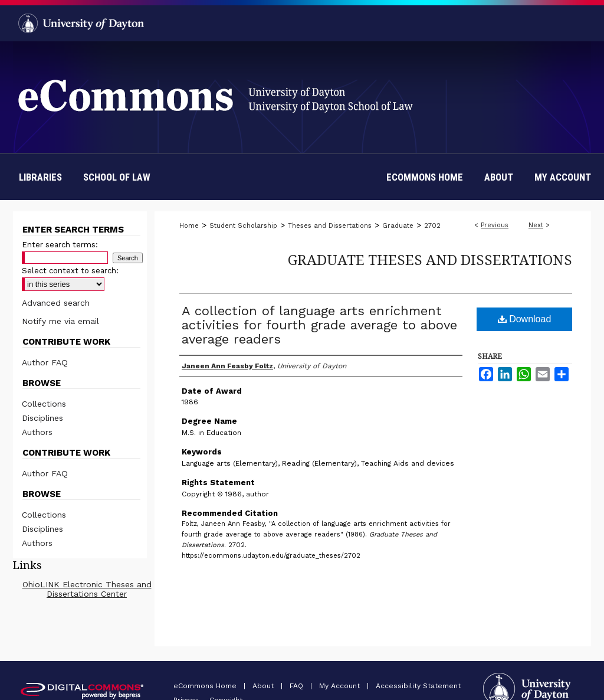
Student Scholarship (243, 226)
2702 (432, 226)
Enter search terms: (60, 245)
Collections (44, 404)
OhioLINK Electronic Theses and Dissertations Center (87, 589)
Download (525, 319)
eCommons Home (206, 686)
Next (536, 225)
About (264, 686)
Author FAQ (45, 362)
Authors (37, 432)
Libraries (40, 177)
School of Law (117, 177)
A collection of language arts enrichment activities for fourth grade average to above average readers (319, 325)
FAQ (298, 686)
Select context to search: (70, 271)
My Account (341, 686)
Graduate (398, 226)
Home (189, 226)
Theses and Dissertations (330, 226)
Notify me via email (60, 321)
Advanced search (56, 303)
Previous (495, 225)
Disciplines (42, 418)
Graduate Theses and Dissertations (430, 259)
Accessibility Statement (418, 686)
